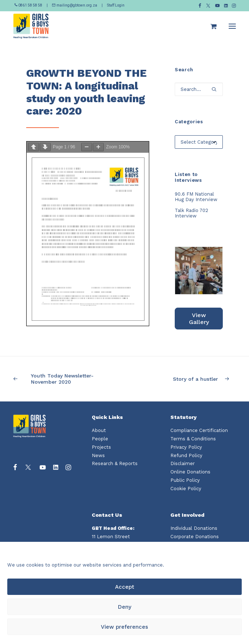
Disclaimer (183, 463)
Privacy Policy (186, 447)
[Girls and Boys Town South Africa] (31, 26)
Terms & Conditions (193, 439)
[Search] (199, 89)
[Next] (191, 379)
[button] (200, 6)
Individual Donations (194, 528)
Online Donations (190, 472)
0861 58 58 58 (29, 5)
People (100, 439)
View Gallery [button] (199, 319)
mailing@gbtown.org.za (75, 5)
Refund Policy (186, 455)
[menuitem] (200, 6)
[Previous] (58, 379)
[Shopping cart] (210, 26)
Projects (101, 447)
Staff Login (116, 5)
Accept (125, 587)
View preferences (125, 627)
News (98, 455)
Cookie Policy (186, 489)
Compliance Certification (199, 430)
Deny (125, 607)
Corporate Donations (195, 537)
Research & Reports (115, 463)
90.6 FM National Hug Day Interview (196, 197)
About (99, 430)
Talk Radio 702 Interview (191, 213)
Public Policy (185, 480)
